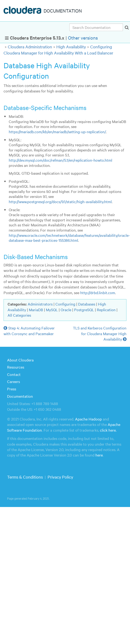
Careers (13, 381)
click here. (108, 430)
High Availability (71, 47)
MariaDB (36, 310)
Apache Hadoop (88, 419)
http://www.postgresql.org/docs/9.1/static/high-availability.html (60, 201)
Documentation (20, 396)
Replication (106, 310)
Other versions (83, 38)
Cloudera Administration (30, 47)
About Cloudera (20, 360)
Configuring (65, 304)
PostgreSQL (84, 310)
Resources (16, 367)
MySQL (52, 310)
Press (12, 389)
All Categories (19, 315)
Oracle (66, 310)
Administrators (40, 304)
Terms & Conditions (25, 477)
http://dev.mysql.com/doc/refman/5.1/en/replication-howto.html (61, 160)
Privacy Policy (60, 477)
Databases (87, 304)
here (99, 455)
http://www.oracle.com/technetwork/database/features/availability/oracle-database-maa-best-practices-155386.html (69, 238)
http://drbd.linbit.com (98, 292)
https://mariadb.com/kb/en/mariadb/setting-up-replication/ (57, 132)
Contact (14, 374)
